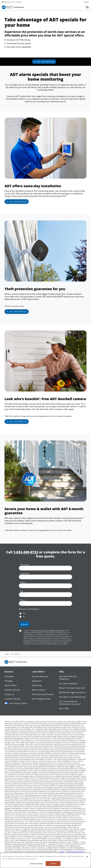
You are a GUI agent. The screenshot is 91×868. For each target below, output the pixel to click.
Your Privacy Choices (16, 703)
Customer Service (12, 699)
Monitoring (37, 685)
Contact (62, 852)
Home (7, 654)
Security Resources (40, 676)
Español (86, 2)
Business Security (12, 690)
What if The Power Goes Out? (72, 688)
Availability (9, 676)
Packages (9, 681)
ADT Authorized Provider (43, 694)
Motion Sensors (39, 690)
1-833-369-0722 (26, 552)
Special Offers (11, 685)
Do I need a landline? (68, 684)
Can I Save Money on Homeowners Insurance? (70, 703)
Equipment (37, 681)
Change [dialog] (18, 2)
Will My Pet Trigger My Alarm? (72, 692)
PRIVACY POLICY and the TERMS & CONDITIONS (48, 631)
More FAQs (64, 708)
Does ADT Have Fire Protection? (68, 678)
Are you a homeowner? (29, 609)
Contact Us (9, 694)
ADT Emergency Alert (41, 699)
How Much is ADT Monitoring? (72, 697)
